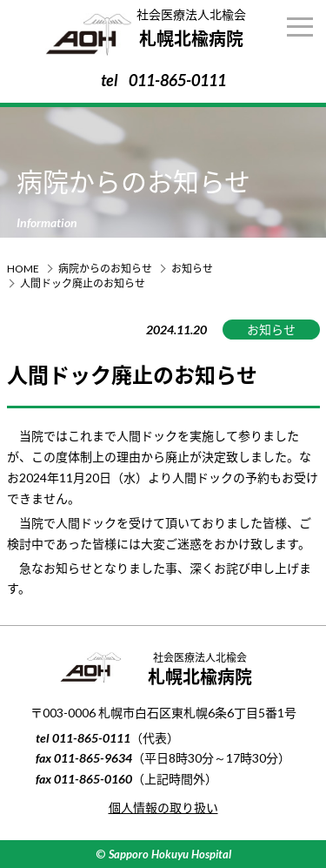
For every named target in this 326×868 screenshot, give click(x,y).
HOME (23, 269)
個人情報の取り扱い (163, 807)
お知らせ (192, 269)
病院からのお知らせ (105, 269)
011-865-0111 (177, 80)
